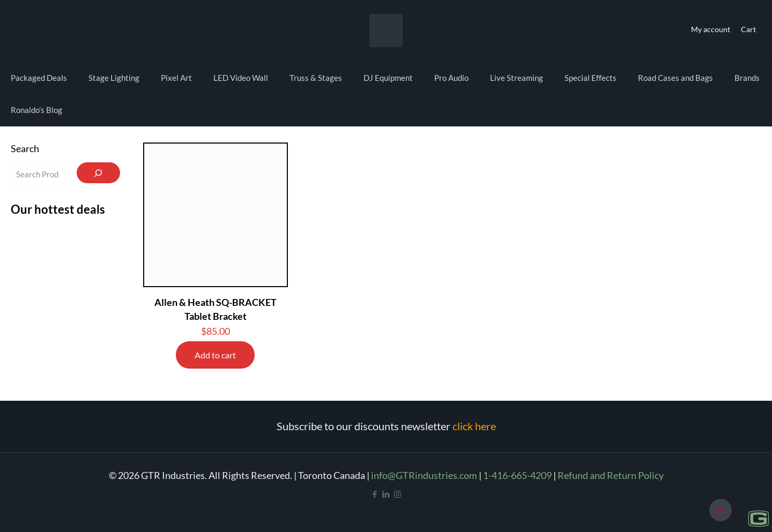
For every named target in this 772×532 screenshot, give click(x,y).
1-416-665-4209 (517, 475)
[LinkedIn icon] (386, 494)
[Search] (98, 173)
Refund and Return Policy (611, 475)
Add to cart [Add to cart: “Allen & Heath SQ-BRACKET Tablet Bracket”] (215, 355)
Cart (748, 29)
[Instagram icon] (398, 494)
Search (25, 148)
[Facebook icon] (375, 494)
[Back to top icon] (721, 510)
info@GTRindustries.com (424, 475)
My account (711, 29)
